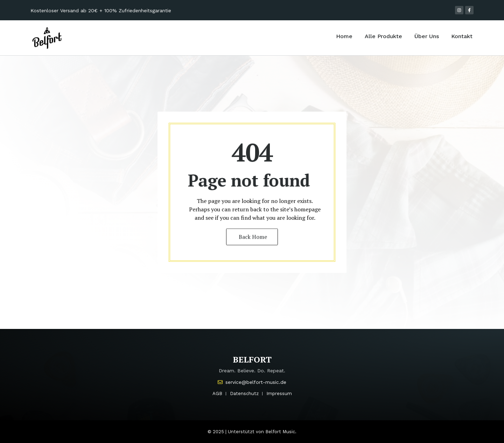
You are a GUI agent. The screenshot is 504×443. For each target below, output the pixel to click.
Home (344, 36)
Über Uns (427, 36)
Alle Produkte (383, 36)
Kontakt (462, 36)
